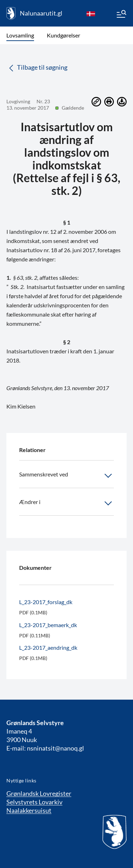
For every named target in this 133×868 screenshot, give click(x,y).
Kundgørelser (63, 35)
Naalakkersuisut (29, 810)
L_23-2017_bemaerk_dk (48, 625)
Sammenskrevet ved (66, 476)
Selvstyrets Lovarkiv (34, 802)
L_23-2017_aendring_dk (48, 647)
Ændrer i (66, 503)
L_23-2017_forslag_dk (46, 602)
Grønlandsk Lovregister (39, 793)
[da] (91, 13)
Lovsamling (20, 35)
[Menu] (121, 15)
